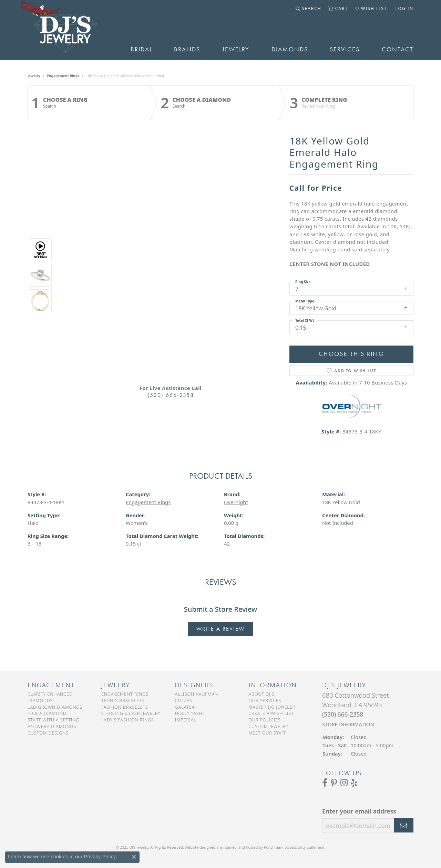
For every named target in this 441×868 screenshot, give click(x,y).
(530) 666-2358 (171, 395)
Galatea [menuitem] (185, 707)
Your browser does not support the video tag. (171, 198)
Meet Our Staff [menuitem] (267, 733)
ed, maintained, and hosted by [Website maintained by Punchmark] (237, 847)
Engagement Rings (63, 76)
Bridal (141, 49)
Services (345, 49)
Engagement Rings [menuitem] (125, 694)
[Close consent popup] (134, 857)
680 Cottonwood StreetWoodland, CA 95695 (356, 709)
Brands (187, 49)
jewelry (34, 76)
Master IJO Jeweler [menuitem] (272, 707)
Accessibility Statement (305, 847)
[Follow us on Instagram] (344, 782)
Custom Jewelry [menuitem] (268, 726)
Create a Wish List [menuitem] (271, 713)
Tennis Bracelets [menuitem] (123, 700)
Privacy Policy (100, 857)
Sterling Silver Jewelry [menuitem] (131, 713)
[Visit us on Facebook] (325, 782)
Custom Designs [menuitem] (48, 733)
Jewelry (236, 49)
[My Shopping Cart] (338, 9)
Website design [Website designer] (198, 847)
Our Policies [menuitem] (265, 720)
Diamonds (290, 49)
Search (50, 106)
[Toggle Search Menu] (309, 9)
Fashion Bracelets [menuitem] (125, 707)
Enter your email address (359, 811)
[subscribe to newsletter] (404, 825)
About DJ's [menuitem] (261, 694)
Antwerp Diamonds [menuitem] (52, 726)
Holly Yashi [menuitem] (190, 713)
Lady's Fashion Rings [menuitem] (128, 720)
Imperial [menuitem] (186, 720)
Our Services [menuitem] (265, 700)
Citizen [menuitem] (184, 700)
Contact (398, 49)
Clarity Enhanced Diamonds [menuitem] (50, 697)
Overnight (236, 502)
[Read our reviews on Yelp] (354, 782)
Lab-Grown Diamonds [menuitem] (55, 707)
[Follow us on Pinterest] (334, 782)
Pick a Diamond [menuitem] (47, 713)
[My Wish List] (371, 9)
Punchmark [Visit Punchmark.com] (274, 847)
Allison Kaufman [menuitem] (197, 694)
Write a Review (220, 629)
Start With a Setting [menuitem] (54, 720)
